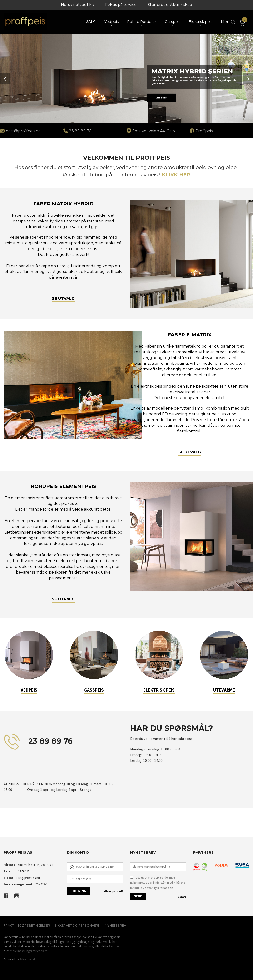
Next (248, 79)
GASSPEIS (94, 690)
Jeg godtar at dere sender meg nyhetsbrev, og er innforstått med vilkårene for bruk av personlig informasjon (158, 883)
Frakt (9, 925)
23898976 (24, 871)
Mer (225, 22)
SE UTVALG (63, 298)
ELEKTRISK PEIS (159, 690)
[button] (4, 828)
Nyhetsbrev (116, 925)
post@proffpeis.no (28, 878)
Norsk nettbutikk (77, 5)
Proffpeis (204, 131)
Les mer (181, 897)
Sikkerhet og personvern (77, 925)
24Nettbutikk (27, 959)
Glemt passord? (114, 891)
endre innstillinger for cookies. (29, 951)
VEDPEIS (29, 690)
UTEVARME (224, 690)
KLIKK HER (176, 175)
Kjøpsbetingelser (34, 925)
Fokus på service (121, 5)
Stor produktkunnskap (170, 5)
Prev (5, 79)
